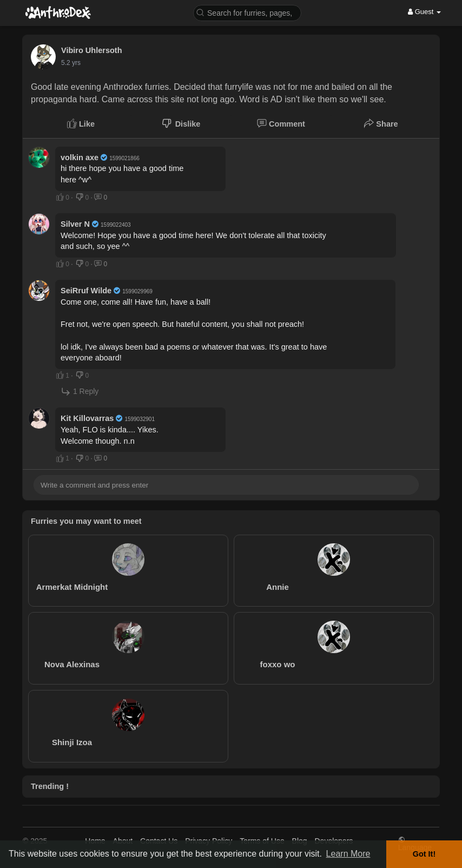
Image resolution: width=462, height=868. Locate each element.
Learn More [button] (348, 854)
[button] (247, 12)
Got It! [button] (424, 854)
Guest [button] (424, 12)
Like (81, 123)
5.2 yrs (71, 63)
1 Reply (80, 392)
